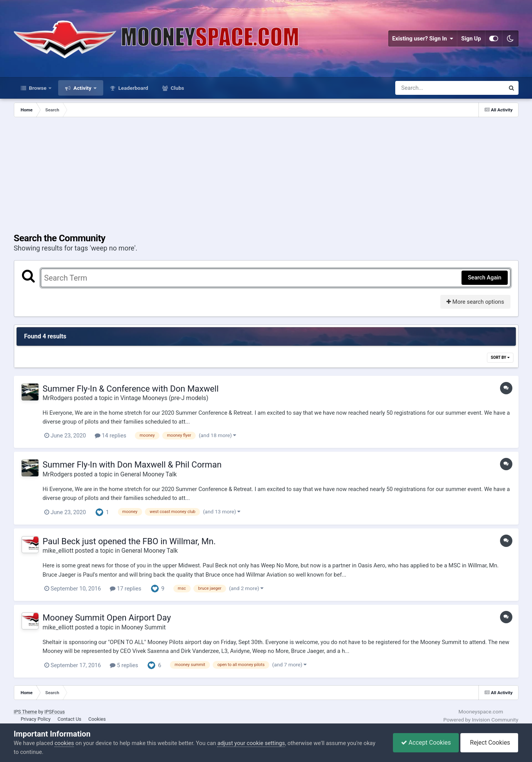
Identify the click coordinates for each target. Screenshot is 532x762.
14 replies (111, 436)
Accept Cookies (426, 743)
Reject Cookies (489, 743)
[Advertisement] (266, 175)
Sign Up (471, 39)
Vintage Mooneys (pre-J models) (164, 398)
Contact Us (69, 719)
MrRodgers (58, 398)
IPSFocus (55, 712)
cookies (64, 743)
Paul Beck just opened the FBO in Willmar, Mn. (129, 541)
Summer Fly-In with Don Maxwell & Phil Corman (132, 464)
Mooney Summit (143, 627)
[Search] (430, 88)
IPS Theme (26, 712)
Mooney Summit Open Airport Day (107, 617)
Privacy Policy (36, 719)
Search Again (484, 278)
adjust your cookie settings (251, 743)
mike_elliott (58, 551)
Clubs (177, 88)
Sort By (500, 357)
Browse (38, 88)
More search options (475, 302)
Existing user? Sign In (423, 39)
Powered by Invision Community (481, 720)
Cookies (97, 719)
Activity (82, 88)
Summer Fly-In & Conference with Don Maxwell (131, 389)
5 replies (124, 665)
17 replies (126, 589)
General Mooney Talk (149, 474)
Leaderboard (133, 88)
